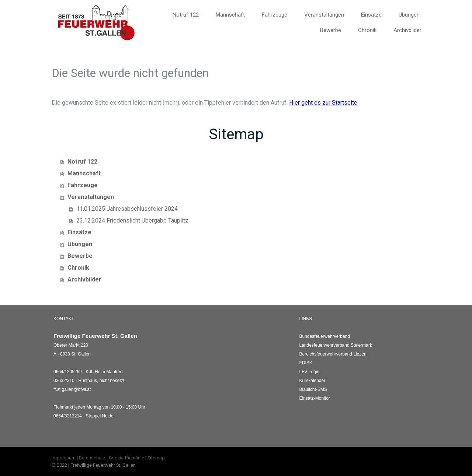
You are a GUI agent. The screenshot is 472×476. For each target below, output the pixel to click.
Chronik (367, 30)
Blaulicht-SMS (313, 389)
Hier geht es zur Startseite (323, 103)
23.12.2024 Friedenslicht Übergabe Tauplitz (132, 220)
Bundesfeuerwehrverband (325, 336)
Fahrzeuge (275, 15)
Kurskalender (313, 381)
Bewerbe (331, 30)
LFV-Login (310, 372)
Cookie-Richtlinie (126, 458)
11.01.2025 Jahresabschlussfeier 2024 (127, 209)
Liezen (333, 354)
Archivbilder (407, 30)
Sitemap (156, 458)
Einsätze (371, 15)
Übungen (409, 15)
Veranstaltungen (324, 15)
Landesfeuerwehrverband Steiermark (336, 345)
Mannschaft (230, 15)
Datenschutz (92, 458)
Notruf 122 (186, 15)
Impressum (64, 458)
